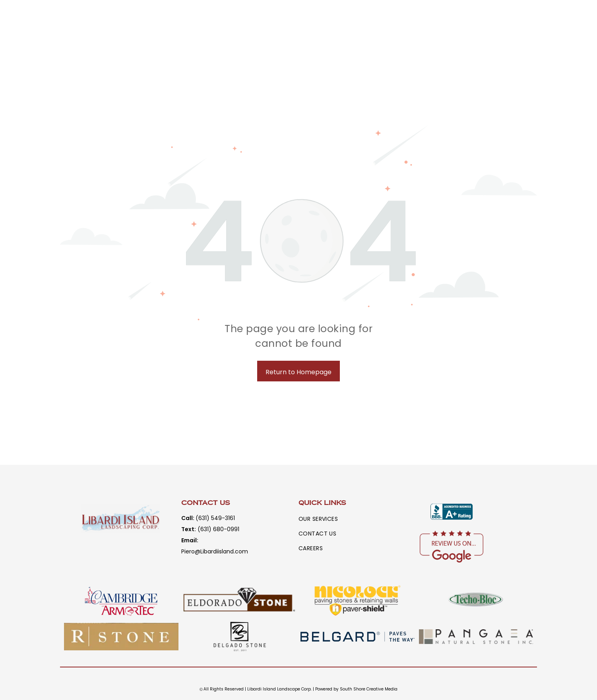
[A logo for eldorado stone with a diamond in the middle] (240, 600)
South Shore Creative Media (369, 689)
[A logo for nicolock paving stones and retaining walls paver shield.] (358, 600)
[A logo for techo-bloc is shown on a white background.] (476, 600)
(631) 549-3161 (215, 518)
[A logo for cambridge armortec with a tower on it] (121, 600)
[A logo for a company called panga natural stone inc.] (476, 637)
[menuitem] (324, 519)
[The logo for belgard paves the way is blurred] (358, 637)
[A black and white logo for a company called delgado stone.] (240, 637)
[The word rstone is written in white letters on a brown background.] (121, 637)
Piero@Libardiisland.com (215, 551)
